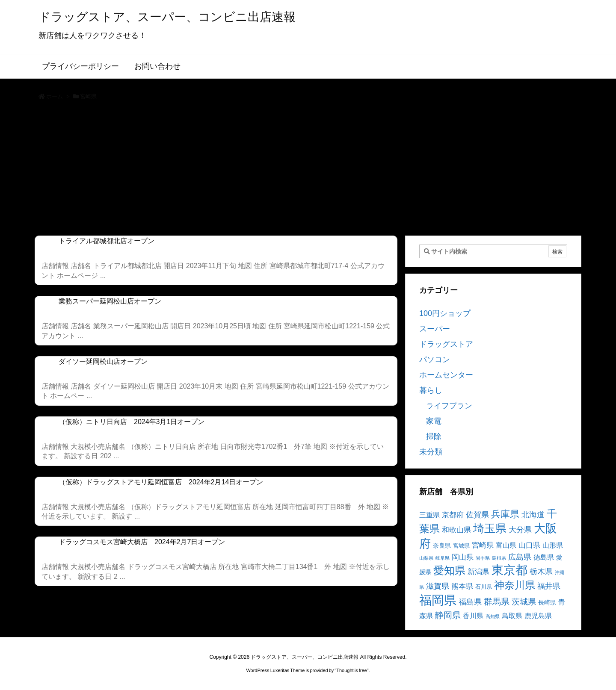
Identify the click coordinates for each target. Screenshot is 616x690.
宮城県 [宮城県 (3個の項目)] (461, 546)
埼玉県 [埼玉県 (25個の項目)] (490, 528)
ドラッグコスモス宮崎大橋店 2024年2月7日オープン (142, 542)
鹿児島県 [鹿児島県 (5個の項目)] (538, 616)
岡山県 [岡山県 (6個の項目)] (463, 557)
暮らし (431, 390)
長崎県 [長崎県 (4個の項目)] (547, 602)
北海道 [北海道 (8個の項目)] (533, 515)
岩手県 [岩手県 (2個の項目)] (483, 558)
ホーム (55, 96)
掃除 (434, 436)
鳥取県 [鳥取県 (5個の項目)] (512, 616)
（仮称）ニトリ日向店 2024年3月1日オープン (132, 422)
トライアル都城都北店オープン (107, 241)
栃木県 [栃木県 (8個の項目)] (541, 571)
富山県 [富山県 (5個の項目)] (506, 545)
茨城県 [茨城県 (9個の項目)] (524, 602)
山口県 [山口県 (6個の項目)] (529, 545)
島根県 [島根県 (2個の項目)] (499, 558)
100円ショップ (445, 313)
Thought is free (351, 670)
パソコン (435, 360)
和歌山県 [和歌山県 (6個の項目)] (456, 530)
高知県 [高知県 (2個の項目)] (493, 616)
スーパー (435, 329)
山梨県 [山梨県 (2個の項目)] (426, 558)
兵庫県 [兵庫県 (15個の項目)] (505, 514)
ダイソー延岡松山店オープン (103, 361)
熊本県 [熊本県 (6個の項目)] (462, 586)
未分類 (431, 452)
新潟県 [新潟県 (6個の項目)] (478, 572)
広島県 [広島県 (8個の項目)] (520, 557)
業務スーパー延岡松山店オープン (110, 301)
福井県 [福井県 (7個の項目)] (549, 586)
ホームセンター (446, 375)
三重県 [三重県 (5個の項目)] (429, 515)
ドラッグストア (446, 344)
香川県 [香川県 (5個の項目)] (473, 616)
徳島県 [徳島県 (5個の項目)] (544, 557)
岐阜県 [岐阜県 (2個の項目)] (443, 558)
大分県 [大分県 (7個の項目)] (520, 530)
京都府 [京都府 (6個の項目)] (453, 515)
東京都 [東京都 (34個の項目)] (509, 570)
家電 (434, 421)
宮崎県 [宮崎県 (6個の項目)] (483, 545)
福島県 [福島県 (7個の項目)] (470, 602)
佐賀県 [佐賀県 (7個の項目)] (477, 515)
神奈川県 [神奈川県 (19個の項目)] (515, 585)
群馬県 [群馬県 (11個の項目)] (497, 601)
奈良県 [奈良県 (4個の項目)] (442, 546)
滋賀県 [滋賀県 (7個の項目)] (438, 586)
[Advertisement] (308, 171)
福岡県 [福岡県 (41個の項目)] (438, 600)
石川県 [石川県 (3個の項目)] (484, 587)
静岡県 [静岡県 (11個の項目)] (448, 615)
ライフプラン (449, 406)
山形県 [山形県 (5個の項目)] (553, 545)
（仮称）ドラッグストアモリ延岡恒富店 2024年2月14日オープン (161, 482)
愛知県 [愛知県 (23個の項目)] (449, 570)
